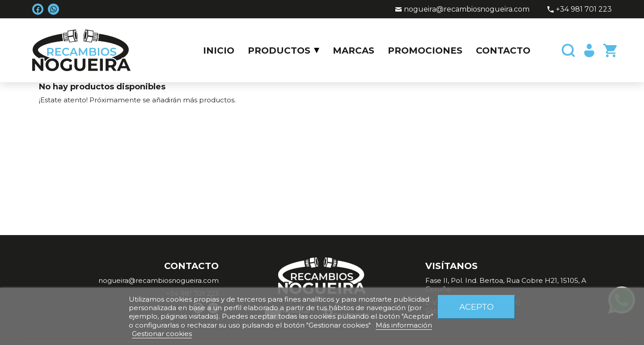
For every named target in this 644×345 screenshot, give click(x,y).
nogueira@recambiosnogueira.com (467, 9)
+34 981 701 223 (584, 9)
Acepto (477, 307)
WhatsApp (53, 9)
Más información (404, 325)
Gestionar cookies (162, 334)
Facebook (38, 9)
